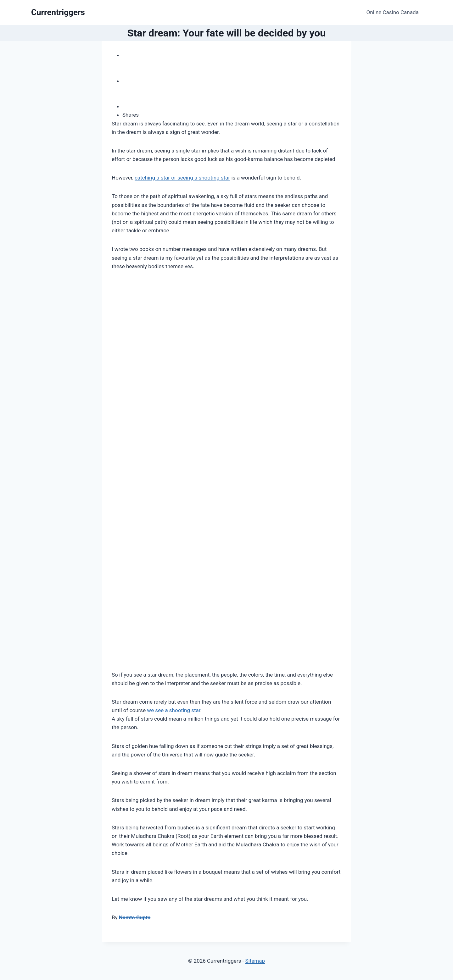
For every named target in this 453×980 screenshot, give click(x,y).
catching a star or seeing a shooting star (182, 178)
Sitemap (255, 961)
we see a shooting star (173, 710)
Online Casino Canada (393, 12)
